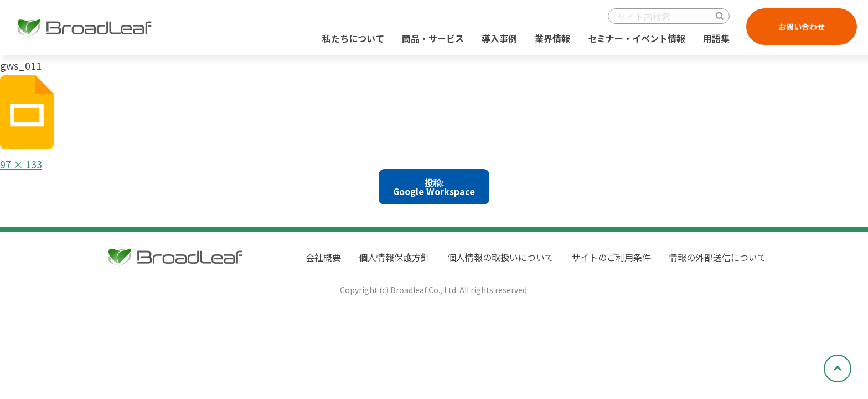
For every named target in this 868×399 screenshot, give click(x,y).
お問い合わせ (802, 27)
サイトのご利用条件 (611, 257)
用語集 (716, 38)
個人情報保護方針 (394, 257)
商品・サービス (433, 38)
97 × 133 (21, 164)
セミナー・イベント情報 (637, 38)
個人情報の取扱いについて (500, 257)
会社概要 (323, 257)
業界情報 (552, 38)
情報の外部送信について (717, 257)
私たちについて (353, 38)
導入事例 (499, 38)
